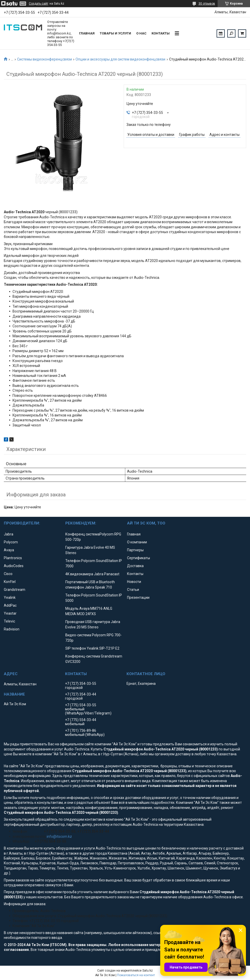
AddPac (10, 605)
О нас (141, 33)
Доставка (135, 566)
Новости (134, 582)
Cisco (8, 574)
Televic (9, 621)
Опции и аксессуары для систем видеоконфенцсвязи (120, 59)
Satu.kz (148, 971)
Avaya (9, 550)
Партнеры (135, 550)
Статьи (133, 590)
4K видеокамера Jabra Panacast (92, 574)
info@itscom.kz (59, 836)
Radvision (12, 629)
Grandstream (15, 590)
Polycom (11, 542)
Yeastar (10, 613)
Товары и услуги (115, 33)
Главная (87, 33)
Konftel (10, 582)
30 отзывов (207, 4)
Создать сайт (39, 4)
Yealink (10, 597)
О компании (137, 542)
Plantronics (13, 558)
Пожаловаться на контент (136, 975)
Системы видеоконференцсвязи (45, 59)
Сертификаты (139, 558)
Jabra (9, 534)
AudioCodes (14, 566)
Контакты (161, 33)
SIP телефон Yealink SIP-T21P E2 (92, 648)
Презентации (138, 597)
